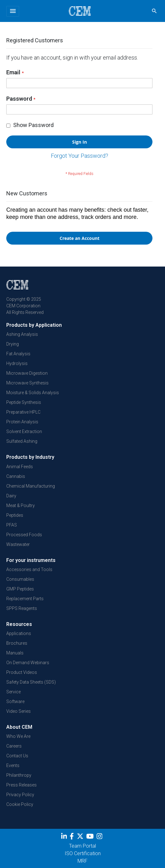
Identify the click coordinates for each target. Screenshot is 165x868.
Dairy (11, 496)
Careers (14, 746)
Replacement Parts (25, 599)
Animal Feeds (20, 467)
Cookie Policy (20, 804)
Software (15, 701)
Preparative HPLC (23, 412)
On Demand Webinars (28, 663)
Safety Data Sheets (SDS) (31, 682)
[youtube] (91, 837)
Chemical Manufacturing (31, 486)
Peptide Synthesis (24, 402)
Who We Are (18, 736)
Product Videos (22, 672)
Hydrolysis (17, 363)
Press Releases (21, 785)
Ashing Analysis (22, 334)
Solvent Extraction (24, 431)
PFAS (12, 525)
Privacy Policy (20, 795)
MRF (82, 861)
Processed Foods (24, 535)
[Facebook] (73, 837)
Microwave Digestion (27, 373)
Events (13, 765)
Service (13, 692)
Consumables (20, 579)
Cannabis (16, 476)
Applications (19, 633)
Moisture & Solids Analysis (33, 393)
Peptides (15, 515)
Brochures (17, 643)
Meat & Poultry (21, 505)
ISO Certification (83, 853)
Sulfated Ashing (22, 441)
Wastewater (18, 544)
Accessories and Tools (29, 569)
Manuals (15, 653)
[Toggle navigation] (13, 11)
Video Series (19, 711)
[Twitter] (81, 837)
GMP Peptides (20, 589)
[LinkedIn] (65, 837)
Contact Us (17, 756)
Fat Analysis (18, 354)
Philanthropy (19, 775)
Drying (13, 344)
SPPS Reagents (22, 608)
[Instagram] (100, 837)
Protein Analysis (22, 422)
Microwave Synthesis (27, 383)
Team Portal (82, 846)
